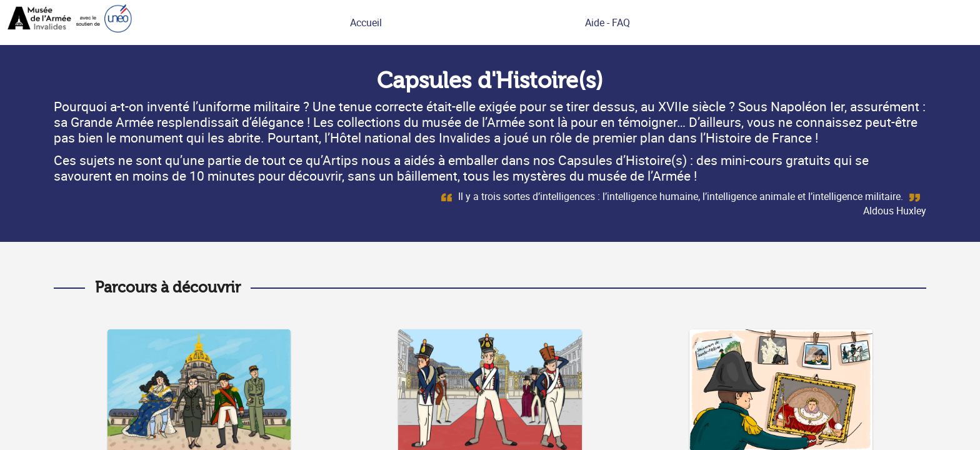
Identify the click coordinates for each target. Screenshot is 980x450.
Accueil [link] (366, 22)
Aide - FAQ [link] (607, 22)
